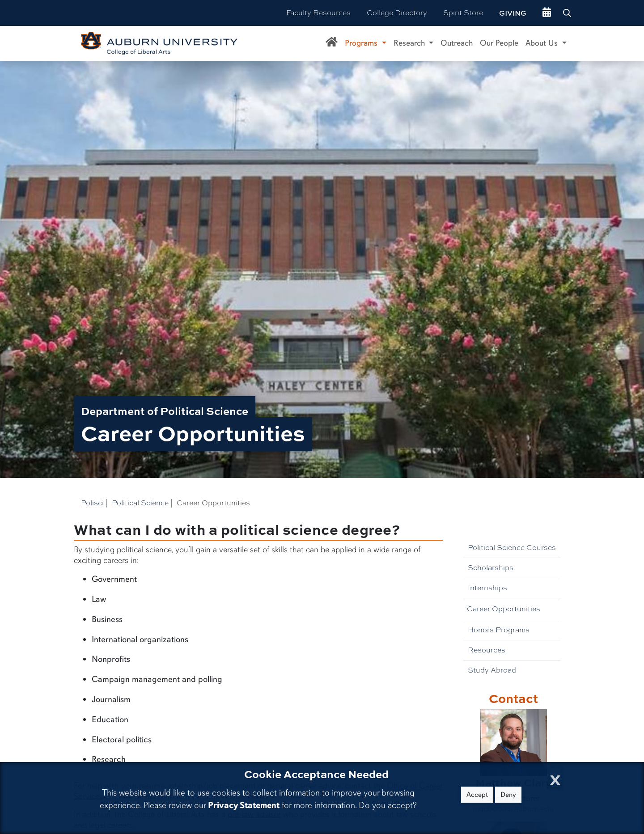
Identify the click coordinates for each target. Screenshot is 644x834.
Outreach (457, 43)
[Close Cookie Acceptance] (555, 777)
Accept (477, 795)
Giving (513, 13)
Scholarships (491, 568)
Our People (499, 43)
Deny (508, 795)
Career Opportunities (504, 609)
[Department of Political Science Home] (332, 43)
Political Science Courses (512, 548)
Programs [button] (362, 43)
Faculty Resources (318, 13)
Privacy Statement (244, 805)
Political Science (140, 503)
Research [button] (410, 43)
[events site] (547, 13)
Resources (487, 650)
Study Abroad (492, 670)
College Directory (397, 13)
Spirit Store (463, 13)
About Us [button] (543, 43)
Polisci (92, 503)
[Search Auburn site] (568, 13)
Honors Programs (499, 630)
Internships (487, 588)
